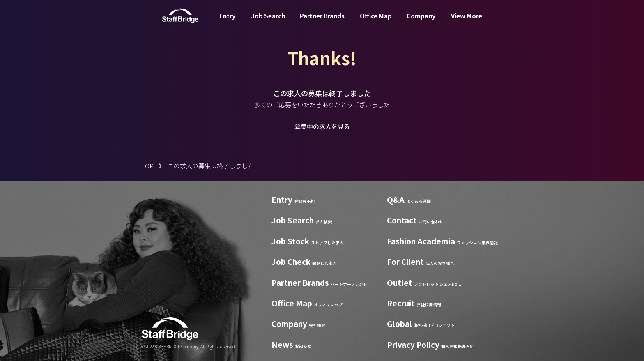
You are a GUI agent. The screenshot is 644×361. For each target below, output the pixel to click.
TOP (147, 166)
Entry (228, 22)
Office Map (376, 22)
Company (421, 22)
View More (467, 22)
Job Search (268, 22)
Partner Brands (322, 22)
